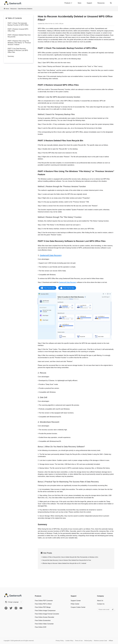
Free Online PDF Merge (43, 607)
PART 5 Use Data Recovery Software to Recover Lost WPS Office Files (18, 50)
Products (68, 3)
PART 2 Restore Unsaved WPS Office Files (18, 30)
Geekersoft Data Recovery (51, 255)
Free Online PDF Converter (44, 601)
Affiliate (111, 641)
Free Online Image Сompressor (45, 611)
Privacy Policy (60, 641)
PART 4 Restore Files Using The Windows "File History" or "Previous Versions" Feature (19, 43)
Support (89, 3)
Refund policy (88, 641)
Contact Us (101, 604)
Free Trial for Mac (69, 288)
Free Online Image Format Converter (47, 614)
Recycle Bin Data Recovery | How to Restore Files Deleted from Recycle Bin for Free (67, 560)
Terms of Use (79, 641)
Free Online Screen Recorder (44, 617)
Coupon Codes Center (78, 607)
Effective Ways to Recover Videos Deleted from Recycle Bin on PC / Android (64, 563)
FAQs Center (75, 604)
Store (79, 3)
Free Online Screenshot (43, 620)
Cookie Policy (69, 641)
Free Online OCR (41, 627)
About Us (100, 601)
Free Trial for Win (49, 288)
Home (7, 9)
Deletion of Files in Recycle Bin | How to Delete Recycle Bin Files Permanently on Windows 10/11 (70, 557)
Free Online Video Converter (44, 624)
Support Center (76, 601)
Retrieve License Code (100, 641)
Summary (11, 56)
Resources (101, 3)
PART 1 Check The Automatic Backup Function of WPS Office (18, 24)
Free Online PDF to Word (43, 604)
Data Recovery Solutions (25, 9)
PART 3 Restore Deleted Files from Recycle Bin (19, 36)
